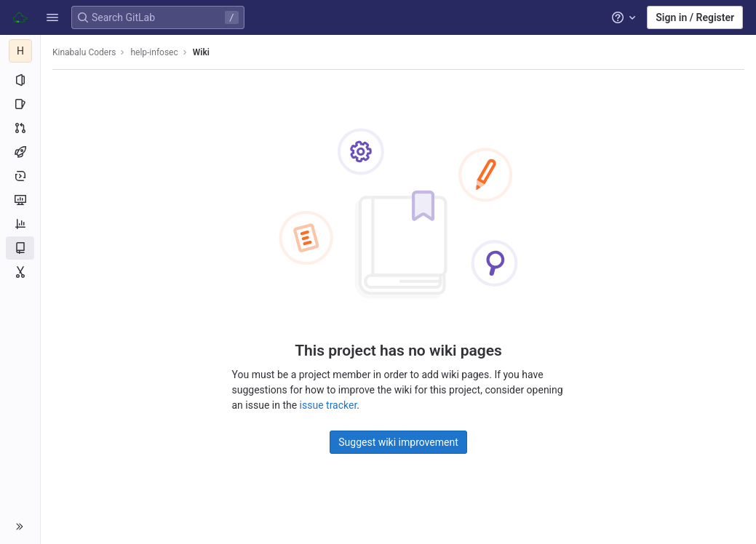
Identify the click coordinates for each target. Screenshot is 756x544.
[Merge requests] (20, 128)
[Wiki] (20, 248)
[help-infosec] (20, 51)
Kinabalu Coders (84, 52)
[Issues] (20, 104)
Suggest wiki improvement (398, 442)
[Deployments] (20, 176)
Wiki (201, 52)
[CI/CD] (20, 152)
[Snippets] (20, 272)
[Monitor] (20, 200)
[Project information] (20, 80)
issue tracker (329, 405)
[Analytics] (20, 224)
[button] (52, 17)
